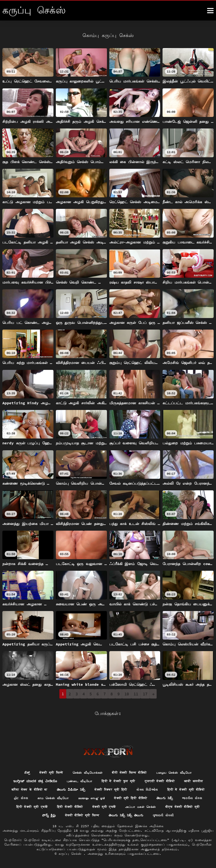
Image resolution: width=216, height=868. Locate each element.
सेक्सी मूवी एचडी (177, 798)
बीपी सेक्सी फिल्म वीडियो (130, 763)
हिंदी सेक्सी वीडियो (141, 798)
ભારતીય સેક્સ (63, 798)
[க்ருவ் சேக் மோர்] (210, 11)
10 (127, 694)
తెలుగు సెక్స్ (35, 798)
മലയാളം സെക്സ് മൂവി (144, 789)
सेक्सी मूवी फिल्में (47, 763)
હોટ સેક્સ (69, 789)
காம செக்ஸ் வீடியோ (103, 789)
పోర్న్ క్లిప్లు (106, 806)
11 (136, 694)
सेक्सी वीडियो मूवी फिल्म (142, 806)
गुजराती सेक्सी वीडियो (162, 772)
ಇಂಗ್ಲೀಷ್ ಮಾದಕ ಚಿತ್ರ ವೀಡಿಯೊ (31, 772)
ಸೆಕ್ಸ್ (22, 763)
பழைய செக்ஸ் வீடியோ (178, 763)
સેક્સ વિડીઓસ (174, 781)
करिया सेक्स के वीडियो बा (50, 781)
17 (145, 694)
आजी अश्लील (198, 772)
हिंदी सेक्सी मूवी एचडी (100, 798)
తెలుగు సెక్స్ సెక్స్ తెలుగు (188, 806)
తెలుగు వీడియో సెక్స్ (94, 781)
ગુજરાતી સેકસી (108, 815)
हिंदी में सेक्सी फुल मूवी (118, 772)
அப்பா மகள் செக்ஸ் (26, 806)
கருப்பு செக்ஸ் (71, 854)
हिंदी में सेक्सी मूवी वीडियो (32, 789)
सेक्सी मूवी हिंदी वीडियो (186, 789)
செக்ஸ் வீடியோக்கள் (85, 763)
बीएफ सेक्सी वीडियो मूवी (71, 806)
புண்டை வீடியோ (77, 772)
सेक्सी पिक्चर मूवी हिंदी (136, 781)
